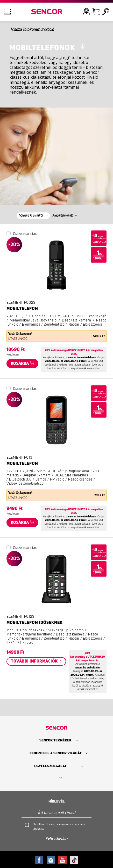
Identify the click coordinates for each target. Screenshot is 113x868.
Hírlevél (57, 801)
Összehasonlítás (25, 234)
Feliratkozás (56, 838)
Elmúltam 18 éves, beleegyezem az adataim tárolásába (59, 826)
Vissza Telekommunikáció (33, 30)
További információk (35, 661)
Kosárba (20, 363)
